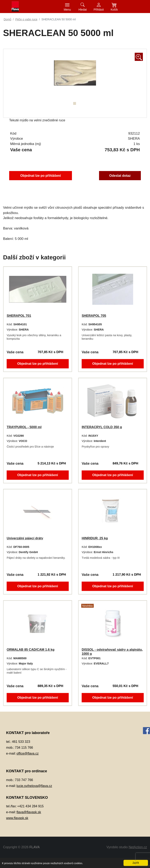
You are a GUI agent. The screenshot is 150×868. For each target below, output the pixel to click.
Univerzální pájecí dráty (24, 538)
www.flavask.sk (17, 818)
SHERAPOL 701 (18, 316)
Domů (7, 19)
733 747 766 (24, 780)
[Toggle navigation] (67, 7)
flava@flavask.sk (29, 812)
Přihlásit (99, 10)
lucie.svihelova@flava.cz (34, 786)
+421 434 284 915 (30, 806)
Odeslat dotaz (122, 176)
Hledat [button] (83, 10)
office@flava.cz (28, 753)
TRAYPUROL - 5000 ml (24, 427)
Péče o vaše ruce (26, 19)
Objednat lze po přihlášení (39, 176)
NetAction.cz (138, 847)
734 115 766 (24, 748)
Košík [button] (114, 10)
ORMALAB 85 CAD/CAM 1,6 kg (30, 650)
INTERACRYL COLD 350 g (101, 427)
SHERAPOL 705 (93, 316)
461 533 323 (21, 742)
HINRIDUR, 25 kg (94, 538)
